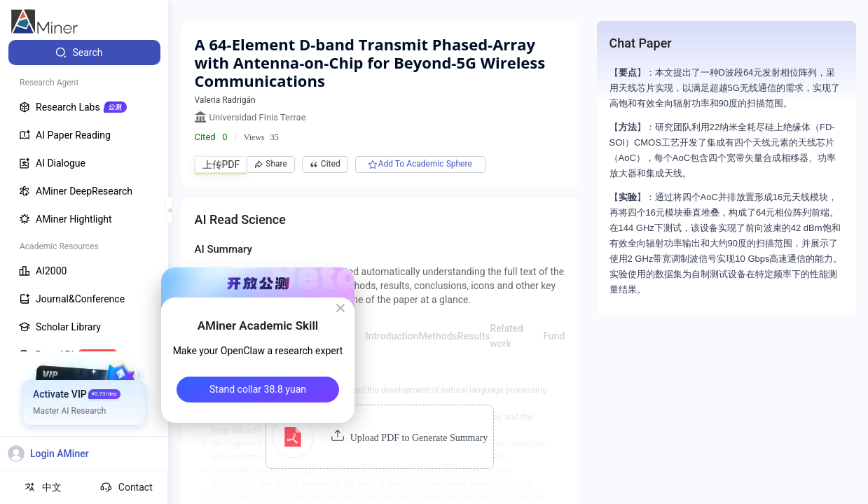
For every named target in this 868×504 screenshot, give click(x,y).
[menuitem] (84, 52)
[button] (380, 437)
